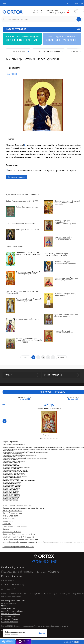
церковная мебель (9, 603)
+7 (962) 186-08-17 (51, 11)
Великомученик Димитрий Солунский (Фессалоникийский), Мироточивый (29, 340)
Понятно (42, 633)
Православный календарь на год (17, 505)
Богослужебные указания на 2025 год (19, 534)
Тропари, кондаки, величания (15, 526)
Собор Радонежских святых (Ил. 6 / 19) (22, 201)
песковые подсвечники (11, 614)
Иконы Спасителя (10, 516)
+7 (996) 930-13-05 (36, 11)
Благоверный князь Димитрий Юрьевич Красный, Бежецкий (29, 254)
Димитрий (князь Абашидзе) (28, 230)
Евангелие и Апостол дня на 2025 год (18, 537)
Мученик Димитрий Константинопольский (64, 332)
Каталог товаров (43, 29)
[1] (25, 145)
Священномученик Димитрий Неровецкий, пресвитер (66, 279)
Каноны (6, 529)
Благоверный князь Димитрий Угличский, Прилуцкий (29, 300)
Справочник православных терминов (18, 547)
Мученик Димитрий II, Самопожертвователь (63, 238)
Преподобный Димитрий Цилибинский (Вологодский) (22, 292)
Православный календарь (52, 392)
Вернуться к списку (16, 177)
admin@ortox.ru (16, 567)
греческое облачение (10, 622)
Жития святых (9, 518)
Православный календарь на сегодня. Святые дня (24, 508)
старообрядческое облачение (13, 611)
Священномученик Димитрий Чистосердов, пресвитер (28, 273)
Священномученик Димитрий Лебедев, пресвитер (66, 315)
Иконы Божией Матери (12, 513)
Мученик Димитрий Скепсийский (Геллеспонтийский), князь (65, 222)
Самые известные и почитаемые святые (20, 540)
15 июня (12, 74)
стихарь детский (8, 608)
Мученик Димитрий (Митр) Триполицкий (65, 295)
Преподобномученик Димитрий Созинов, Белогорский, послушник (67, 203)
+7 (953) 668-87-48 (36, 13)
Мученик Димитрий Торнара (28, 319)
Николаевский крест (10, 619)
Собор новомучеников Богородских (21, 224)
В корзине (69, 642)
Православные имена (12, 532)
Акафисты (7, 524)
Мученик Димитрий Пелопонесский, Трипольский (66, 262)
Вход (68, 3)
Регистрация (78, 3)
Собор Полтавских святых (27, 207)
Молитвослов (8, 521)
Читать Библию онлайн (12, 511)
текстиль (5, 606)
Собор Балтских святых (16, 247)
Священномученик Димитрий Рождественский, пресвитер (56, 255)
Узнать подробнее (11, 634)
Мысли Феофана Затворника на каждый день (22, 542)
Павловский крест (9, 616)
